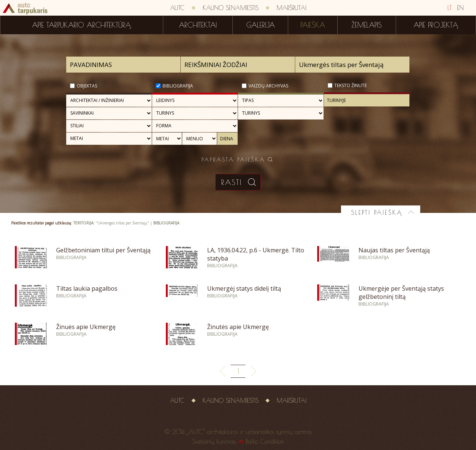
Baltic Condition (265, 441)
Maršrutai (292, 8)
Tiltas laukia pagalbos (87, 288)
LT (450, 8)
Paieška (313, 25)
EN (460, 8)
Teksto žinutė (351, 85)
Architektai (198, 25)
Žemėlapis (367, 25)
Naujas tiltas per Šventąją (394, 250)
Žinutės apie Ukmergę (238, 327)
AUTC (177, 8)
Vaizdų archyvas (268, 86)
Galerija (260, 25)
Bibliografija (178, 86)
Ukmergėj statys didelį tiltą (244, 288)
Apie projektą (436, 25)
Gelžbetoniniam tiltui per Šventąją (103, 250)
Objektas (87, 86)
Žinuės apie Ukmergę (86, 327)
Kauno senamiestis (231, 8)
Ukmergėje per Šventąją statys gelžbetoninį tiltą (401, 293)
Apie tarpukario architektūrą (81, 25)
